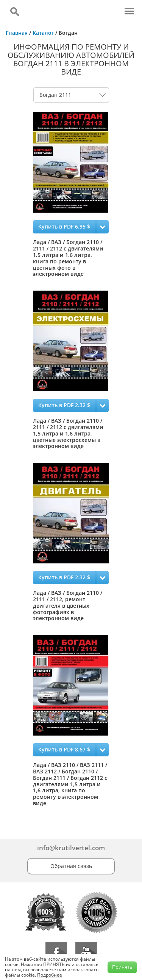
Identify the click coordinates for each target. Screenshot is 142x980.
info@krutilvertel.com (71, 848)
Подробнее (50, 975)
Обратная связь (71, 866)
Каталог (43, 33)
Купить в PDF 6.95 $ (64, 226)
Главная (17, 33)
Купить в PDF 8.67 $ (64, 749)
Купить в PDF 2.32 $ (64, 405)
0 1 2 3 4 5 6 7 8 (71, 95)
